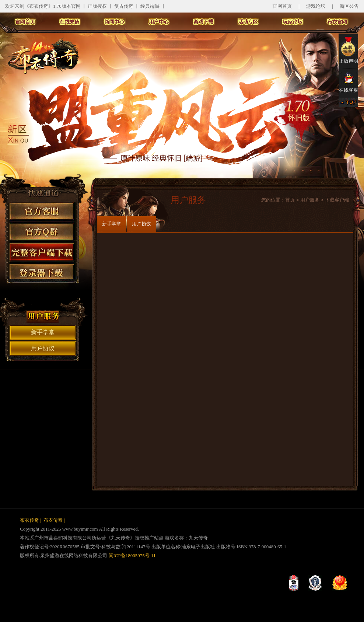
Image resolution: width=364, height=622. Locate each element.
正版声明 (348, 50)
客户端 (43, 250)
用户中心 (159, 21)
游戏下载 (204, 21)
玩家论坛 (293, 21)
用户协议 (43, 348)
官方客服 (43, 211)
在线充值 (70, 21)
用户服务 (310, 200)
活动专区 (248, 21)
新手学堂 (43, 332)
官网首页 (282, 6)
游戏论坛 (316, 6)
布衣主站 (337, 21)
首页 (290, 200)
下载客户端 (337, 200)
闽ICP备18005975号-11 (131, 555)
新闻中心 (115, 21)
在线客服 (348, 82)
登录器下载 (43, 270)
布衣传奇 (29, 520)
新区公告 (349, 6)
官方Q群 (43, 231)
